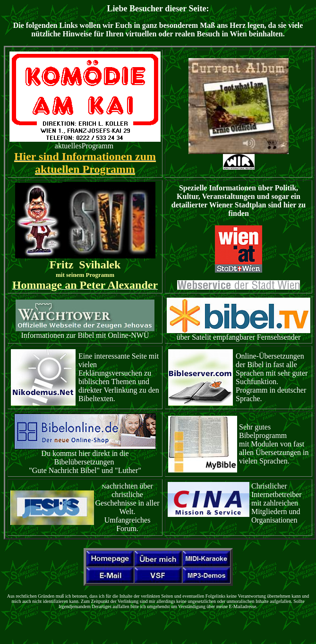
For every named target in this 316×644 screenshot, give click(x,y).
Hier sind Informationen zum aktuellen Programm (85, 163)
